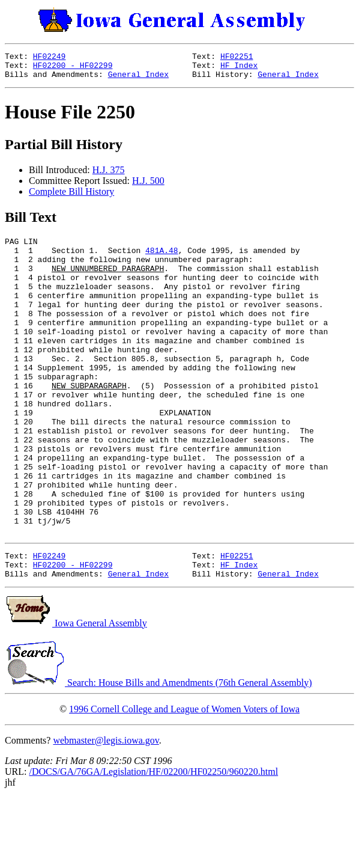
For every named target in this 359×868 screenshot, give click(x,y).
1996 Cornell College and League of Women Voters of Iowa (184, 779)
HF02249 (50, 58)
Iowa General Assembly (76, 693)
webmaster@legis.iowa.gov (106, 811)
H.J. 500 (148, 186)
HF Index (239, 69)
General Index (138, 79)
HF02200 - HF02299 (73, 69)
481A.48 (162, 259)
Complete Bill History (71, 197)
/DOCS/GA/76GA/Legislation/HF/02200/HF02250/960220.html (153, 842)
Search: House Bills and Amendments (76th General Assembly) (158, 753)
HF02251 (237, 58)
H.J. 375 (109, 175)
